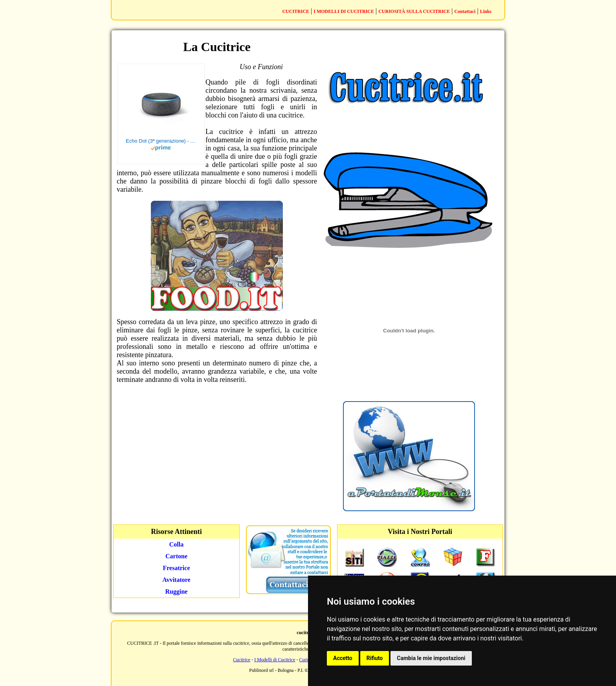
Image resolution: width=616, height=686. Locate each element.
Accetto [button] (343, 658)
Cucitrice (242, 660)
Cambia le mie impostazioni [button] (431, 658)
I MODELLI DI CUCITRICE (344, 11)
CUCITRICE (296, 11)
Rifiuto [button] (375, 658)
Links (486, 11)
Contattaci (465, 11)
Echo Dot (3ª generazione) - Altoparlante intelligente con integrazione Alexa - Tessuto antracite (161, 141)
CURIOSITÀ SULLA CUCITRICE (414, 11)
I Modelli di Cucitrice (275, 660)
